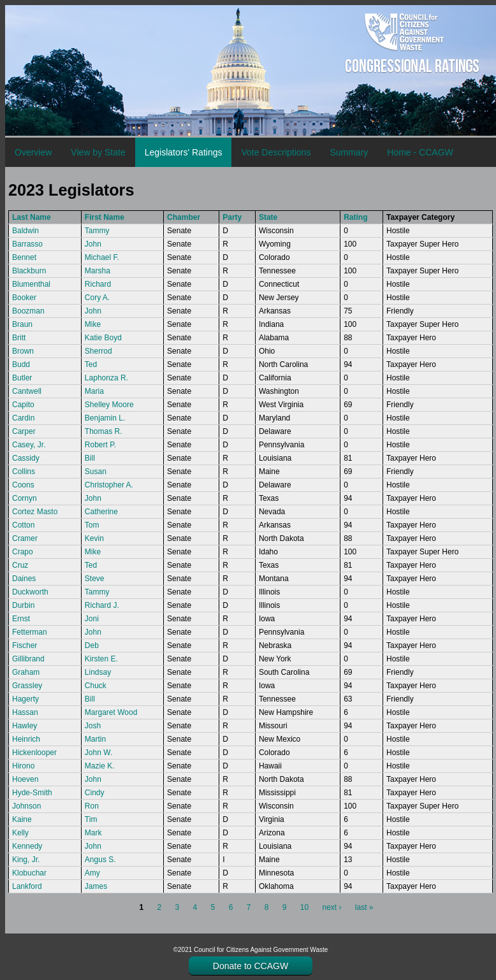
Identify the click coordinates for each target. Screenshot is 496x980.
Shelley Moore (109, 405)
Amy (92, 873)
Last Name (32, 217)
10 (304, 907)
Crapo (23, 552)
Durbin (23, 605)
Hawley (25, 726)
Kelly (20, 833)
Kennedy (27, 846)
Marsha (98, 271)
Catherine (101, 512)
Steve (95, 579)
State (268, 217)
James (96, 886)
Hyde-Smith (32, 793)
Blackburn (29, 271)
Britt (19, 338)
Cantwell (27, 391)
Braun (22, 324)
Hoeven (25, 779)
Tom (92, 525)
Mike (93, 324)
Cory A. (97, 298)
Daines (24, 579)
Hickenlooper (34, 753)
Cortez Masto (35, 512)
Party (232, 217)
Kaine (22, 819)
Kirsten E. (101, 659)
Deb (92, 645)
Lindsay (98, 672)
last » (364, 907)
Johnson (26, 806)
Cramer (25, 538)
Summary (349, 152)
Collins (24, 472)
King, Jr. (26, 860)
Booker (24, 298)
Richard (98, 284)
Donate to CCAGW (251, 966)
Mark (93, 833)
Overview (33, 152)
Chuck (96, 686)
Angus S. (100, 860)
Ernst (21, 619)
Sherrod (98, 351)
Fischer (25, 645)
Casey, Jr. (29, 445)
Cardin (23, 418)
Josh (93, 726)
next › (332, 907)
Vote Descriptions (276, 152)
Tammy (97, 231)
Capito (23, 405)
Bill (90, 458)
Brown (23, 351)
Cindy (95, 793)
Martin (95, 739)
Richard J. (102, 605)
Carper (24, 431)
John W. (98, 753)
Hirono (23, 766)
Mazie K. (100, 766)
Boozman (28, 311)
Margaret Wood (111, 712)
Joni (92, 619)
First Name (105, 217)
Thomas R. (104, 431)
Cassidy (26, 458)
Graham (26, 672)
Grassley (27, 686)
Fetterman (30, 632)
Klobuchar (29, 873)
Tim (91, 819)
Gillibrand (28, 659)
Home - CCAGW (420, 152)
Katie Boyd (103, 338)
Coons (23, 485)
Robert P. (100, 445)
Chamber (184, 217)
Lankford (27, 886)
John (93, 244)
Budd (21, 364)
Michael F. (102, 257)
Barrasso (27, 244)
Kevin (94, 538)
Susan (96, 472)
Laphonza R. (106, 378)
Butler (22, 378)
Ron (92, 806)
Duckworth (30, 592)
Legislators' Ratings (184, 152)
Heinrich (26, 739)
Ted (91, 364)
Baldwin (26, 231)
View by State (98, 152)
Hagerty (26, 699)
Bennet (24, 257)
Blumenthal (31, 284)
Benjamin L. (105, 418)
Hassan (25, 712)
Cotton (23, 525)
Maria (94, 391)
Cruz (20, 565)
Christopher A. (109, 485)
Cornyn (25, 498)
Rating (355, 217)
